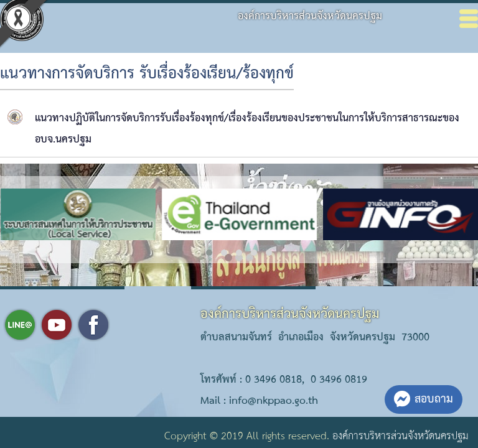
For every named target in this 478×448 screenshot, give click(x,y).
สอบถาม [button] (424, 399)
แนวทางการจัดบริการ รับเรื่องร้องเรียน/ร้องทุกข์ (147, 74)
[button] (209, 253)
